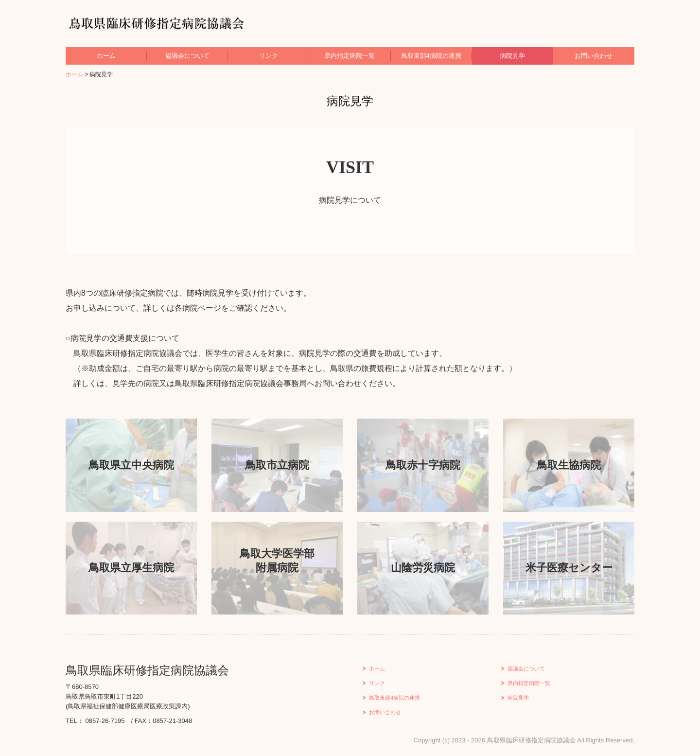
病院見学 (512, 56)
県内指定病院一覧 (350, 56)
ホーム (106, 56)
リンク (269, 56)
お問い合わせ (594, 56)
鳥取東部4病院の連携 (431, 56)
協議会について (187, 56)
